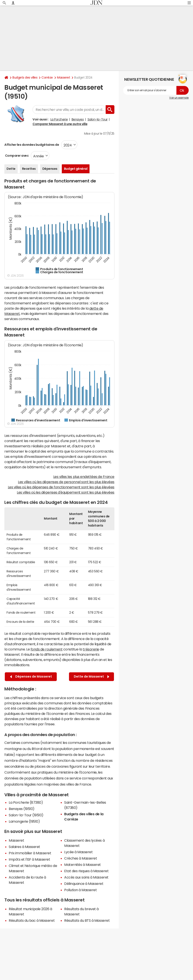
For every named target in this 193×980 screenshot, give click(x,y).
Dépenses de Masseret (31, 677)
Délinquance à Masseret (84, 884)
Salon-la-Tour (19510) (26, 815)
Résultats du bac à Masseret (32, 920)
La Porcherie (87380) (26, 802)
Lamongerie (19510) (24, 821)
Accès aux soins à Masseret (86, 877)
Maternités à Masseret (83, 865)
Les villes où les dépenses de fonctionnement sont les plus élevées (61, 487)
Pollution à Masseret (80, 890)
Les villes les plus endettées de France (84, 477)
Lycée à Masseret (78, 852)
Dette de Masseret (91, 677)
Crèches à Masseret (81, 858)
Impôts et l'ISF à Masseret (29, 859)
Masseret (64, 77)
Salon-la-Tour (98, 119)
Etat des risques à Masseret (86, 871)
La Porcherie (59, 119)
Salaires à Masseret (24, 847)
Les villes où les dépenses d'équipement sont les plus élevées (66, 492)
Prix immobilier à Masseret (30, 853)
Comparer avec (16, 156)
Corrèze (47, 77)
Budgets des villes (25, 77)
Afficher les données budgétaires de (32, 145)
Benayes (78, 119)
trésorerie (91, 649)
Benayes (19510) (22, 809)
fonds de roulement (47, 649)
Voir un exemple (179, 98)
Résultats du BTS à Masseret (87, 920)
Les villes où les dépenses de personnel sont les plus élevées (66, 482)
